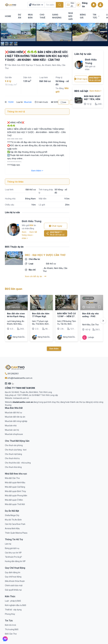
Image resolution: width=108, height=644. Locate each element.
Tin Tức (96, 16)
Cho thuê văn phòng (14, 445)
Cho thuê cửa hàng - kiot (16, 450)
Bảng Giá (83, 16)
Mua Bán (30, 16)
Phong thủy (10, 614)
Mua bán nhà (11, 426)
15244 (10, 102)
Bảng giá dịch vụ (12, 548)
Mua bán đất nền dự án (15, 417)
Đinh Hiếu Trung (32, 221)
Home (8, 16)
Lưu (63, 102)
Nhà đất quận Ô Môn (14, 500)
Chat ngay (56, 226)
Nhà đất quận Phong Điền (16, 496)
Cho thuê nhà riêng (13, 467)
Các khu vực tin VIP (13, 553)
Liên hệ (8, 544)
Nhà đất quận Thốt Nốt (15, 504)
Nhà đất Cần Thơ (12, 478)
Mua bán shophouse (14, 434)
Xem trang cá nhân (26, 235)
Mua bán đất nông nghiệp (16, 421)
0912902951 (12, 374)
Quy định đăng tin (13, 572)
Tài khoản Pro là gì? (13, 557)
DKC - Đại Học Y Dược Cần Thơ (45, 255)
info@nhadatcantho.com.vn (19, 378)
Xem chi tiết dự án (36, 276)
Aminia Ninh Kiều (12, 528)
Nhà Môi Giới (71, 16)
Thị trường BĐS (12, 629)
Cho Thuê (42, 16)
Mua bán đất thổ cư (13, 413)
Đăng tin (82, 5)
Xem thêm (37, 171)
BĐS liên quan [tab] (14, 289)
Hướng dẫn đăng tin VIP (15, 561)
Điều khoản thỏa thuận (15, 581)
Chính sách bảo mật (14, 585)
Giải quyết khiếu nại (13, 590)
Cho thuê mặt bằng (13, 454)
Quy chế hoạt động (13, 577)
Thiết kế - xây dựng (13, 610)
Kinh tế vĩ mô (10, 625)
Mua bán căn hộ (12, 430)
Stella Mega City (12, 515)
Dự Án (20, 16)
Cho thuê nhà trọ (12, 458)
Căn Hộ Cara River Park (15, 524)
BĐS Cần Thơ (11, 634)
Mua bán (28, 102)
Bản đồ (71, 5)
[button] (103, 321)
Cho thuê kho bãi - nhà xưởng (18, 463)
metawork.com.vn (21, 398)
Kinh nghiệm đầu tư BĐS (16, 605)
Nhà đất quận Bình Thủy (15, 491)
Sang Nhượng (57, 16)
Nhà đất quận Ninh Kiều (15, 483)
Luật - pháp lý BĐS (13, 601)
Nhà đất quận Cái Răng (15, 487)
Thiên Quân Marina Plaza (16, 533)
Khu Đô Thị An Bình (13, 520)
